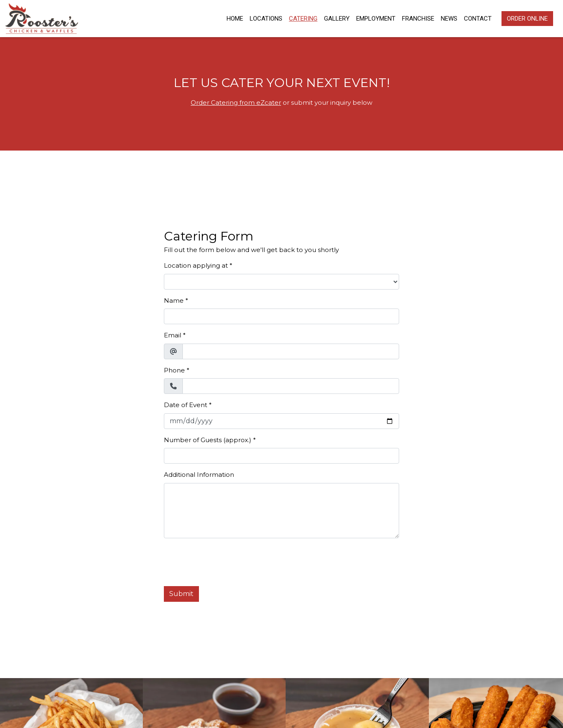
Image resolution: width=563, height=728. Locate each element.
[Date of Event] (281, 421)
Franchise (418, 19)
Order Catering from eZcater (236, 102)
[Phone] (291, 386)
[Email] (291, 351)
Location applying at (196, 265)
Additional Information (199, 475)
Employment (376, 19)
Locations (266, 19)
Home (235, 19)
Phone (174, 370)
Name (174, 300)
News (449, 19)
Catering (303, 19)
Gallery (337, 19)
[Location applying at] (281, 282)
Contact (478, 19)
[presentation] (227, 561)
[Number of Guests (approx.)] (281, 456)
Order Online (527, 19)
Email (173, 335)
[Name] (281, 316)
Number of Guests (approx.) (208, 440)
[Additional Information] (281, 511)
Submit (181, 594)
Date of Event (186, 405)
